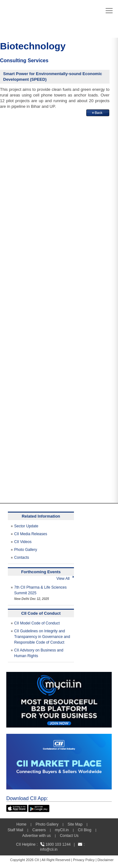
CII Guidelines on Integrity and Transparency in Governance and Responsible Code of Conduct (42, 637)
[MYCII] (59, 675)
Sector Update (26, 526)
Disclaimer (106, 860)
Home (21, 824)
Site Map (75, 824)
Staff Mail (15, 830)
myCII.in (62, 830)
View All (65, 579)
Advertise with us (36, 836)
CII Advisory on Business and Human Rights (39, 653)
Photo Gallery (26, 550)
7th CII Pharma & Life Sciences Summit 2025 (40, 593)
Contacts (22, 558)
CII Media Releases (31, 534)
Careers (39, 830)
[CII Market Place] (59, 737)
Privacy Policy (84, 860)
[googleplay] (39, 808)
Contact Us (69, 836)
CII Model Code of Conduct (37, 623)
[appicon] (17, 808)
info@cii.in (49, 849)
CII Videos (23, 542)
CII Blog (84, 830)
